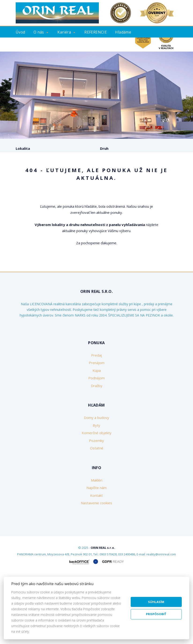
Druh (104, 148)
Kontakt (124, 44)
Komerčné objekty (97, 502)
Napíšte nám (96, 557)
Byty (96, 494)
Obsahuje (24, 168)
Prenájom (54, 193)
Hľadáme (123, 32)
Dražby (97, 455)
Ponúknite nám (30, 44)
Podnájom (104, 193)
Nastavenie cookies (96, 572)
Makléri (97, 549)
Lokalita (23, 148)
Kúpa (79, 193)
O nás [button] (39, 32)
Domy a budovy (96, 487)
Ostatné (97, 517)
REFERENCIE (96, 32)
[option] (96, 95)
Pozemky (96, 509)
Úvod (20, 32)
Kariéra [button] (64, 32)
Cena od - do (111, 168)
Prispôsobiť (156, 614)
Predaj (28, 193)
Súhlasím (156, 602)
